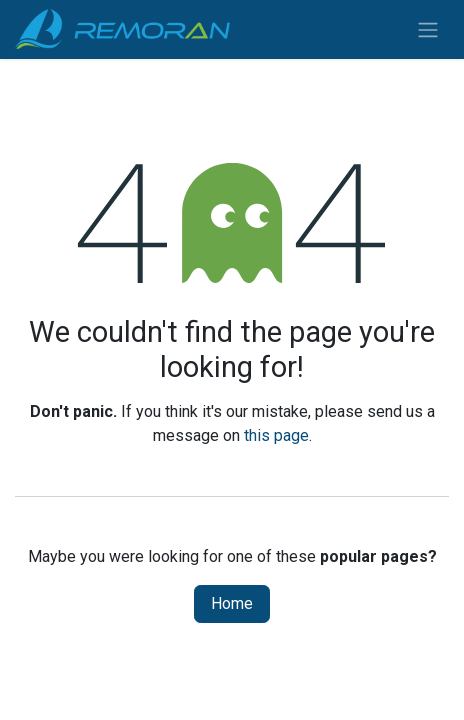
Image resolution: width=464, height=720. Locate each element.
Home (232, 603)
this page (276, 435)
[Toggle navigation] (428, 29)
